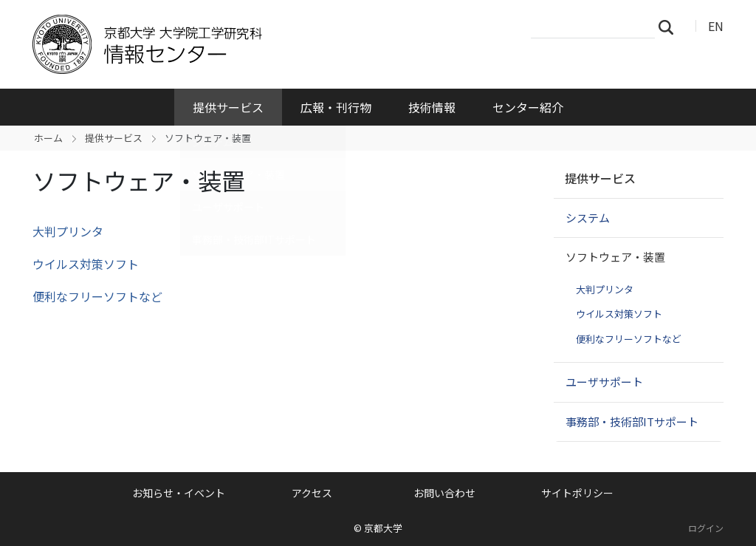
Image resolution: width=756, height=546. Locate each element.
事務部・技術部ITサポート (632, 422)
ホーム (48, 138)
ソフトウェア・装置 (615, 257)
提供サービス (228, 107)
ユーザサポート (604, 382)
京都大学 (383, 528)
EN (716, 26)
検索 (670, 27)
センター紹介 (528, 107)
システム (588, 218)
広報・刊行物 (336, 107)
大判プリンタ (68, 231)
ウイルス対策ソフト (86, 264)
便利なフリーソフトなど (97, 296)
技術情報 (432, 107)
